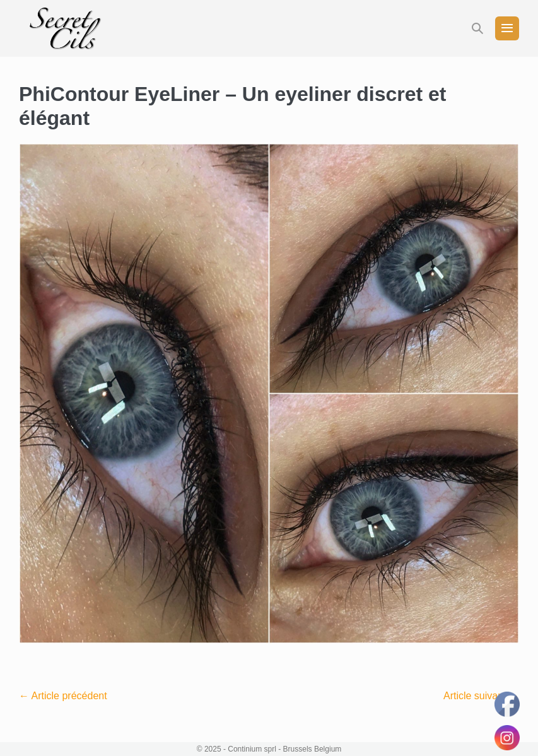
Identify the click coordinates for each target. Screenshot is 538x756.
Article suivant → (481, 696)
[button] (477, 29)
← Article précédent (63, 696)
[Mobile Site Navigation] (507, 28)
